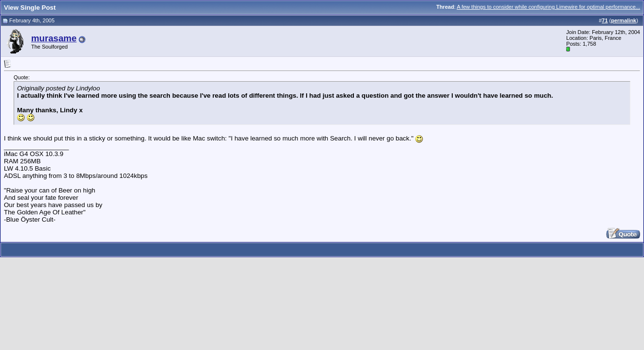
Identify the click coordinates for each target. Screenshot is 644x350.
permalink (624, 20)
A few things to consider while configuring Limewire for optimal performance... (548, 7)
